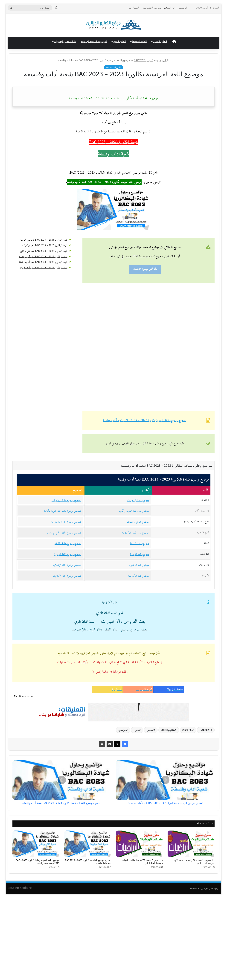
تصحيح (150, 730)
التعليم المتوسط (139, 41)
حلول (136, 730)
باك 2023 (187, 730)
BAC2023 (205, 730)
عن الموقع (170, 8)
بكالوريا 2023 (168, 730)
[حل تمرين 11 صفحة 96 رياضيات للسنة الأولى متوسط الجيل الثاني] (191, 844)
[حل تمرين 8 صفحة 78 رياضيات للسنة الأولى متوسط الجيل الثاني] (139, 844)
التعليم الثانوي (120, 41)
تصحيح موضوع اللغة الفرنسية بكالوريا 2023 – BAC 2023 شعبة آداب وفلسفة (145, 420)
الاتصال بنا (134, 8)
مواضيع (122, 730)
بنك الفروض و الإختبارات (65, 41)
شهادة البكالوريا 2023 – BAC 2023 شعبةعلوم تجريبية (44, 240)
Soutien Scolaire (20, 888)
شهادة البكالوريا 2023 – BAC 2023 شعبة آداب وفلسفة (43, 262)
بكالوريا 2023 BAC (144, 60)
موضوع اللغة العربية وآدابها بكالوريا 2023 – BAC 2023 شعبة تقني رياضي (38, 862)
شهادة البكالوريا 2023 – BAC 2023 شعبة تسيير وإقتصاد (43, 257)
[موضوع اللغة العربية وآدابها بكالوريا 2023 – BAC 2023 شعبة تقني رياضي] (36, 844)
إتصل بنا (97, 672)
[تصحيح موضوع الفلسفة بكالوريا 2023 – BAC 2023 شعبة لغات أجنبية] (88, 844)
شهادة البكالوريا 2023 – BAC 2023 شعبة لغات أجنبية (44, 268)
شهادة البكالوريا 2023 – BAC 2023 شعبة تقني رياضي (44, 251)
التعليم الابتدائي (160, 41)
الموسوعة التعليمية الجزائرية (94, 41)
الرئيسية (183, 8)
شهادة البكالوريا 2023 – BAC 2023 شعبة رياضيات (45, 245)
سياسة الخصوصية (152, 8)
